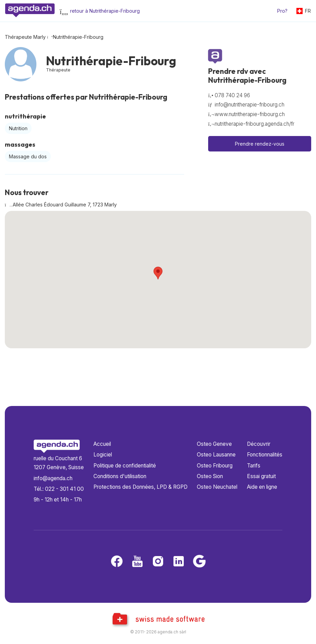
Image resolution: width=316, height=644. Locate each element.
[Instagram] (158, 562)
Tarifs (254, 466)
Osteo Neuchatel (217, 487)
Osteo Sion (210, 476)
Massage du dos (28, 156)
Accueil (102, 444)
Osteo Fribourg (215, 466)
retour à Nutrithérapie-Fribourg (105, 11)
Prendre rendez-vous (260, 144)
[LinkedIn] (179, 562)
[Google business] (199, 562)
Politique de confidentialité (125, 466)
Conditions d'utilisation (120, 476)
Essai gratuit (261, 476)
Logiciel (103, 455)
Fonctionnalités (265, 455)
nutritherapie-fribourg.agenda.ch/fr (255, 124)
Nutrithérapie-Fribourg (78, 37)
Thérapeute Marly (25, 37)
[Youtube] (137, 562)
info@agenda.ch (53, 478)
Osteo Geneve (214, 444)
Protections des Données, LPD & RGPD (140, 487)
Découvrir (259, 444)
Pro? (282, 11)
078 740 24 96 (232, 95)
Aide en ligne (262, 487)
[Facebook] (117, 562)
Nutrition (18, 128)
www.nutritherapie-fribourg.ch (250, 114)
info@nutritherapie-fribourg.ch (250, 105)
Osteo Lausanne (216, 455)
